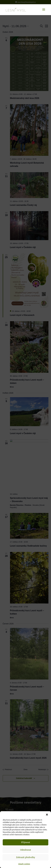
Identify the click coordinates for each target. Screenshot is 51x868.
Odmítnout (26, 850)
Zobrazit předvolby (26, 857)
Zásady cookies (24, 864)
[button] (47, 815)
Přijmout (26, 842)
